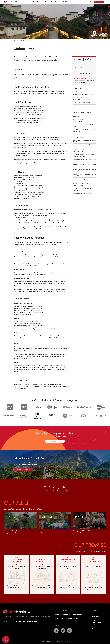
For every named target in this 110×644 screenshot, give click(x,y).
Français (63, 619)
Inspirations (54, 2)
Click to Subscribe (23, 470)
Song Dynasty (20, 120)
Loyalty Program (96, 623)
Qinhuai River (44, 227)
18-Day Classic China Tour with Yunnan (83, 106)
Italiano (76, 619)
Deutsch (56, 619)
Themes (45, 2)
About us (94, 614)
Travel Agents (96, 616)
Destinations (21, 41)
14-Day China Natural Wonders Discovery (83, 91)
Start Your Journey (99, 2)
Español (70, 619)
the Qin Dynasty (31, 59)
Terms (94, 629)
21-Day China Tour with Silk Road (81, 103)
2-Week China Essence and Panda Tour (83, 95)
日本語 (62, 621)
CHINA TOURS (35, 2)
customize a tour (32, 229)
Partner (94, 625)
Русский (56, 621)
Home (15, 41)
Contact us (95, 621)
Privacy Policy (96, 627)
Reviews (94, 618)
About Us (64, 2)
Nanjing (27, 41)
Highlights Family (61, 611)
